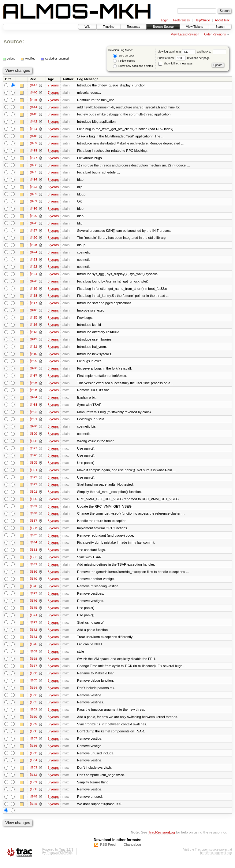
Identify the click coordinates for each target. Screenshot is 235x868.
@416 (33, 312)
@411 (33, 349)
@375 (33, 613)
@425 (33, 246)
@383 (33, 554)
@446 (33, 93)
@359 (33, 730)
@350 (33, 796)
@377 (33, 598)
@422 (33, 268)
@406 (33, 386)
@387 (33, 525)
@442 (33, 122)
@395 (33, 466)
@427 (33, 232)
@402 (33, 415)
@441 (33, 129)
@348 (33, 811)
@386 (33, 532)
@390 (33, 503)
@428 (33, 224)
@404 (33, 400)
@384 (33, 547)
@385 (33, 540)
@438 (33, 151)
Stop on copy (124, 56)
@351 (33, 789)
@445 (33, 100)
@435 (33, 173)
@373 (33, 628)
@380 (33, 576)
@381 (33, 569)
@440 (33, 137)
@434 (33, 181)
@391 (33, 496)
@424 (33, 254)
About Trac (222, 20)
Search (220, 27)
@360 (33, 723)
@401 (33, 422)
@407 (33, 378)
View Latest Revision (185, 34)
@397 (33, 452)
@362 (33, 708)
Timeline (108, 27)
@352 (33, 782)
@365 (33, 686)
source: (14, 41)
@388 (33, 518)
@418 (33, 298)
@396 (33, 459)
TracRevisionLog (161, 839)
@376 (33, 606)
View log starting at (177, 52)
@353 (33, 774)
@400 (33, 430)
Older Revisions (215, 34)
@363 (33, 701)
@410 (33, 356)
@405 (33, 393)
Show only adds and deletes (133, 66)
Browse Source (163, 27)
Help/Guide (202, 20)
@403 (33, 408)
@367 (33, 672)
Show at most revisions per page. (184, 58)
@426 (33, 239)
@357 (33, 745)
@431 (33, 202)
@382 (33, 562)
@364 (33, 694)
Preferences (181, 20)
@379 (33, 584)
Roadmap (134, 27)
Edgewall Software (59, 860)
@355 (33, 760)
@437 (33, 159)
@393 (33, 481)
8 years (53, 107)
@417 (33, 305)
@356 (33, 752)
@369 (33, 657)
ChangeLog (132, 852)
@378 (33, 591)
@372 (33, 635)
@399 (33, 437)
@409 (33, 364)
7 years (53, 85)
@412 (33, 342)
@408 (33, 371)
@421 (33, 276)
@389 (33, 510)
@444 (33, 107)
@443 (33, 115)
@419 (33, 290)
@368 (33, 664)
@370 (33, 650)
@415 (33, 320)
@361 (33, 716)
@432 (33, 195)
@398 (33, 444)
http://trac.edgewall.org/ (216, 860)
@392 (33, 488)
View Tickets (194, 27)
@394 (33, 474)
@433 (33, 188)
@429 (33, 217)
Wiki (87, 27)
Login (165, 20)
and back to (212, 52)
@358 (33, 738)
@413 (33, 334)
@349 (33, 804)
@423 (33, 261)
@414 (33, 327)
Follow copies (124, 61)
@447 (33, 85)
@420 (33, 283)
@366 (33, 679)
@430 (33, 210)
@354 (33, 767)
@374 (33, 620)
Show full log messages (175, 64)
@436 (33, 166)
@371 (33, 642)
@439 (33, 144)
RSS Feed (108, 852)
